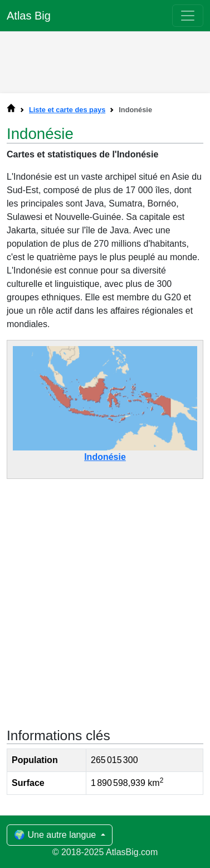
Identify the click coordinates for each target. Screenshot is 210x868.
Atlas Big (29, 16)
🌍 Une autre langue (56, 835)
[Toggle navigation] (188, 16)
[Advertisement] (105, 60)
